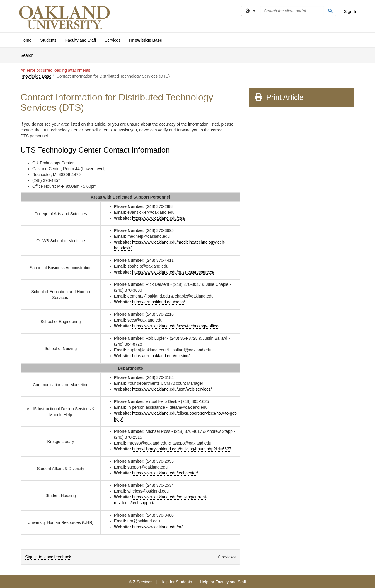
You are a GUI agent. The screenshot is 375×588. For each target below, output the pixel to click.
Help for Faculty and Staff (223, 582)
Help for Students (176, 582)
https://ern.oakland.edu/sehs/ (158, 302)
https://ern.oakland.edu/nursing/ (161, 356)
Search (29, 55)
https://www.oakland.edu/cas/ (159, 218)
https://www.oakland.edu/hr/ (157, 527)
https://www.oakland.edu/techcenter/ (165, 473)
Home (26, 40)
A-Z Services (141, 582)
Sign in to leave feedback (48, 557)
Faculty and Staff (81, 40)
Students (48, 40)
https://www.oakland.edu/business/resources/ (173, 272)
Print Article (279, 97)
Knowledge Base (146, 40)
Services (112, 40)
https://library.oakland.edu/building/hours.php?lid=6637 (182, 449)
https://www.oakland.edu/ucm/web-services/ (172, 389)
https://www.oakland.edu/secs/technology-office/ (176, 326)
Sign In (351, 11)
